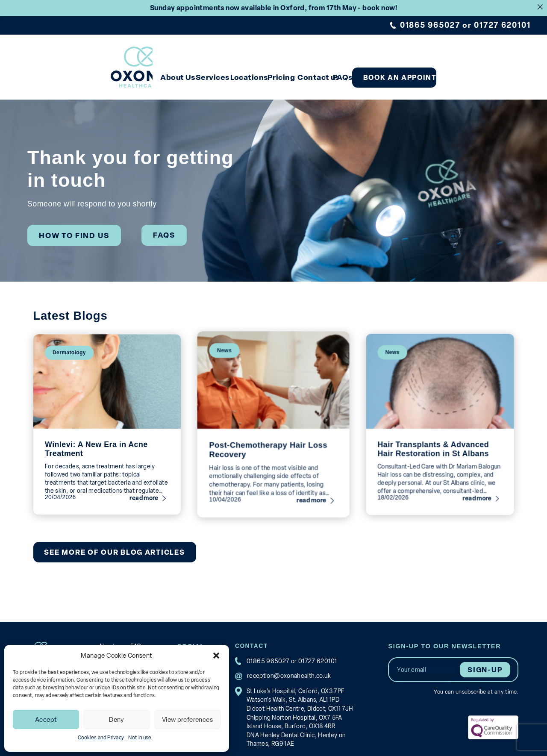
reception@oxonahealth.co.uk (285, 668)
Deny (117, 720)
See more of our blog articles (112, 543)
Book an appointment (472, 72)
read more (146, 491)
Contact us (362, 72)
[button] (216, 656)
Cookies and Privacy (101, 738)
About (107, 638)
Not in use (140, 738)
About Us (175, 72)
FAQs (398, 72)
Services (222, 72)
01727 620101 (503, 25)
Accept (46, 720)
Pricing (315, 72)
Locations (270, 72)
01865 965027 (432, 25)
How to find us (71, 228)
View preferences (187, 720)
